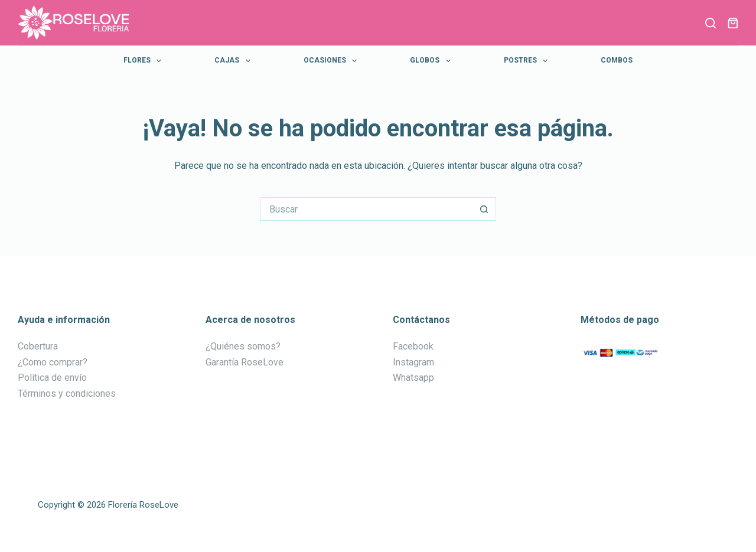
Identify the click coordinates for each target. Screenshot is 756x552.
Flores (145, 61)
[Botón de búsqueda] (484, 209)
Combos (617, 60)
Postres (528, 61)
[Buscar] (711, 23)
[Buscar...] (366, 209)
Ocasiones (333, 61)
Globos (432, 61)
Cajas (234, 61)
